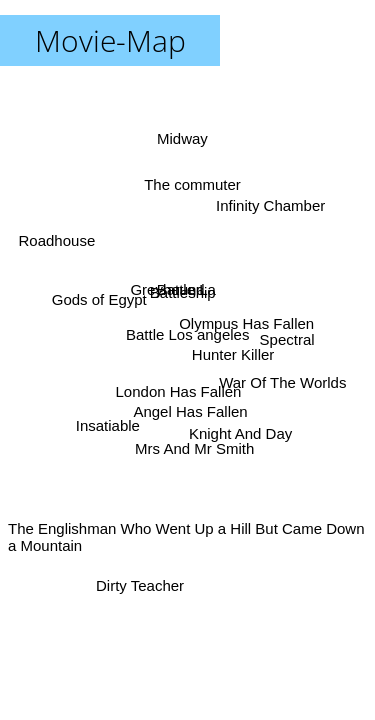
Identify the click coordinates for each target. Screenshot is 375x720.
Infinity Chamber (270, 207)
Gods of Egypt (99, 297)
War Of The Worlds (282, 384)
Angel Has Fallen (189, 411)
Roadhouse (57, 240)
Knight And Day (239, 433)
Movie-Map (110, 40)
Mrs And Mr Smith (192, 448)
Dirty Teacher (142, 585)
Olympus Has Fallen (246, 321)
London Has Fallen (177, 390)
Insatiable (109, 425)
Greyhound (169, 288)
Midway (182, 138)
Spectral (286, 340)
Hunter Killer (232, 355)
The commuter (189, 185)
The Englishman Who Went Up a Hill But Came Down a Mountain (186, 537)
